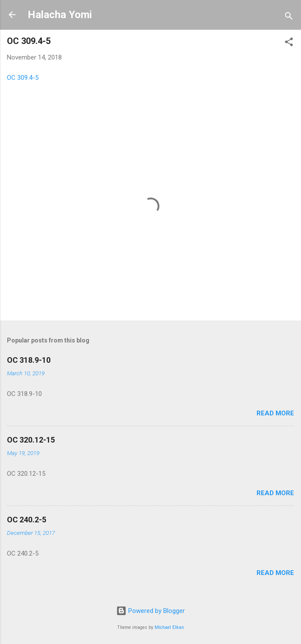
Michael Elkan (169, 627)
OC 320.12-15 (31, 440)
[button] (289, 43)
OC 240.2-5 (27, 520)
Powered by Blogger (150, 611)
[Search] (289, 17)
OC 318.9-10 (29, 360)
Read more (275, 413)
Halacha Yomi (60, 15)
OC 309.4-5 (23, 78)
